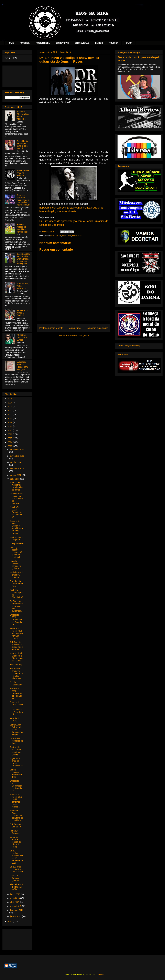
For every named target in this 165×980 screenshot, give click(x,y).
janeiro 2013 (16, 916)
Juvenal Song (16, 665)
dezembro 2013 (17, 450)
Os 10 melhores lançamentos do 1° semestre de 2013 (16, 857)
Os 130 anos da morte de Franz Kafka (16, 869)
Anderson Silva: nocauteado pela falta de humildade (16, 816)
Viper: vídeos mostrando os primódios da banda (16, 486)
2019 (10, 422)
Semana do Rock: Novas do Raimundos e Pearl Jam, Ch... (16, 708)
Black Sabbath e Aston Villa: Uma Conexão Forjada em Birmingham (23, 259)
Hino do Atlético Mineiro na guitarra (15, 565)
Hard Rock (67, 236)
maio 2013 (15, 898)
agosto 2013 (16, 475)
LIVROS (99, 43)
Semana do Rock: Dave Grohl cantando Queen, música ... (16, 801)
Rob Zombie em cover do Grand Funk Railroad (16, 646)
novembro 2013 (17, 456)
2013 (10, 446)
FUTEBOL (25, 43)
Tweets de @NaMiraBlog (129, 346)
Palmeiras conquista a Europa (22, 337)
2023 (10, 407)
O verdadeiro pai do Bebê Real (16, 584)
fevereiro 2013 (17, 910)
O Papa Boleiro (17, 543)
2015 (10, 438)
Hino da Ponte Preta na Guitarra (23, 173)
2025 (10, 399)
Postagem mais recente (51, 328)
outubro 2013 (16, 462)
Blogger (101, 974)
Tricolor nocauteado (16, 683)
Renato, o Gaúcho (14, 832)
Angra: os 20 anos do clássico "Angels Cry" (16, 762)
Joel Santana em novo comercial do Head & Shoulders (16, 673)
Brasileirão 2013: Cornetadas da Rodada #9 (16, 512)
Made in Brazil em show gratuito (16, 575)
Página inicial (75, 328)
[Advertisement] (17, 76)
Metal (75, 236)
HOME (11, 43)
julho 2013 (15, 479)
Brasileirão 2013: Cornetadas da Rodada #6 (16, 786)
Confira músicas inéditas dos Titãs (16, 773)
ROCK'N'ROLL (43, 43)
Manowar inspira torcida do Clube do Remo (15, 842)
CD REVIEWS (62, 43)
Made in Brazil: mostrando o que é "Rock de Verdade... (16, 499)
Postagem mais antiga (97, 328)
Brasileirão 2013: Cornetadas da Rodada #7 (16, 693)
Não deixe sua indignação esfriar (16, 887)
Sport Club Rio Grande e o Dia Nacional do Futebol (16, 657)
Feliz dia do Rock (15, 720)
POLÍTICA (114, 43)
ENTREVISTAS (82, 43)
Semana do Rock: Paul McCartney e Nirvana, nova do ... (16, 633)
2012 (10, 921)
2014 (10, 442)
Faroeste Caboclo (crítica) (14, 878)
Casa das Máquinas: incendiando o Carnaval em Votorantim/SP (23, 200)
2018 (10, 426)
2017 (10, 430)
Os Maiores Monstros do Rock (16, 741)
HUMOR (128, 43)
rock (80, 236)
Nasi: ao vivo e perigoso (16, 538)
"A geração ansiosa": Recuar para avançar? (22, 366)
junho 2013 (15, 894)
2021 (10, 415)
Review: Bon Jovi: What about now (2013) (15, 751)
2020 (10, 418)
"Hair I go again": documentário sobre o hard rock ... (16, 552)
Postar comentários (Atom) (78, 335)
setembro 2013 (17, 469)
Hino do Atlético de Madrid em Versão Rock (22, 228)
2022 (10, 411)
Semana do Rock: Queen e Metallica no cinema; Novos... (16, 527)
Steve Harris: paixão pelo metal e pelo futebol (23, 145)
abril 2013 (15, 902)
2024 (10, 403)
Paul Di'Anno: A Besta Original (23, 313)
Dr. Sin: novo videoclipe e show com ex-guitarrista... (16, 606)
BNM (52, 236)
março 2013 (16, 906)
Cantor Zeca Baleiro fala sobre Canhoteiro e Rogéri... (17, 730)
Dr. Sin (58, 236)
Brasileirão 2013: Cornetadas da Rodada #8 (16, 620)
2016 (10, 434)
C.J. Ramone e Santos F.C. (16, 825)
